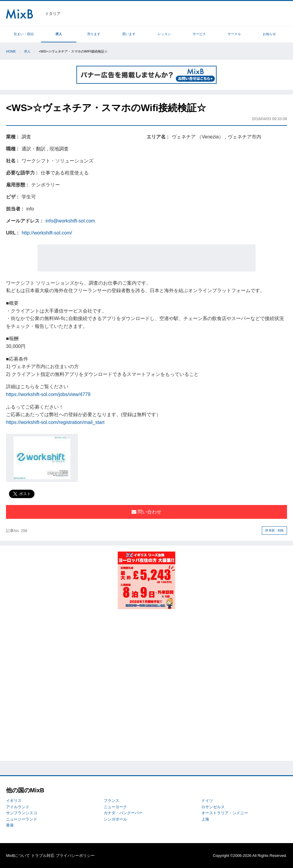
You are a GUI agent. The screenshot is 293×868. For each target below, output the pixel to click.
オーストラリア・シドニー (225, 813)
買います (129, 34)
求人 (59, 34)
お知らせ (269, 34)
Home (11, 51)
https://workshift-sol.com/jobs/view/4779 (48, 394)
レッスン (164, 34)
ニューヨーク (115, 807)
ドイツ (207, 801)
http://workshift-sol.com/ (47, 233)
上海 (205, 819)
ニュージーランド (22, 819)
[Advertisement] (146, 258)
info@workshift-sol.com (70, 221)
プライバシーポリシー (75, 856)
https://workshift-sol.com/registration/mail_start (55, 422)
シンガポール (115, 819)
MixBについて (18, 856)
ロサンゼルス (213, 807)
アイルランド (18, 807)
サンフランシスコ (22, 813)
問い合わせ (146, 512)
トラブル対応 (43, 856)
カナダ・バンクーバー (123, 813)
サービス (199, 34)
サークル (234, 34)
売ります (94, 34)
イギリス (14, 801)
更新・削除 (275, 530)
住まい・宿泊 (24, 34)
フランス (111, 801)
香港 (10, 825)
